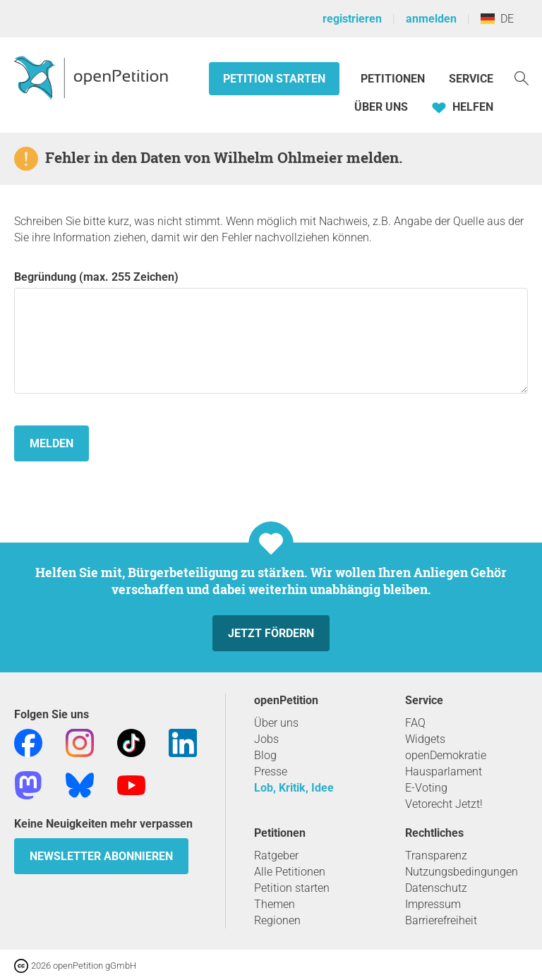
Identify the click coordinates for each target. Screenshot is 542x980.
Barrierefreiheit (441, 920)
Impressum (433, 904)
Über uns (276, 723)
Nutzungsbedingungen (462, 872)
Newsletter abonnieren (101, 856)
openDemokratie (446, 755)
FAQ (415, 723)
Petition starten (274, 79)
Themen (275, 904)
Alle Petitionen (290, 872)
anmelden (431, 19)
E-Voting (426, 788)
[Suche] (522, 77)
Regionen (277, 920)
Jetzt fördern (271, 633)
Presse (271, 772)
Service (471, 79)
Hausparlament (444, 772)
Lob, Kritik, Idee (294, 788)
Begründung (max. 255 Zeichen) (271, 332)
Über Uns (381, 107)
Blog (265, 755)
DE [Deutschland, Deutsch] (497, 19)
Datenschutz (436, 888)
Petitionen (394, 79)
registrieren (352, 19)
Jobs (266, 739)
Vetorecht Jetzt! (444, 804)
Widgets (425, 739)
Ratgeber (276, 855)
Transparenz (436, 855)
